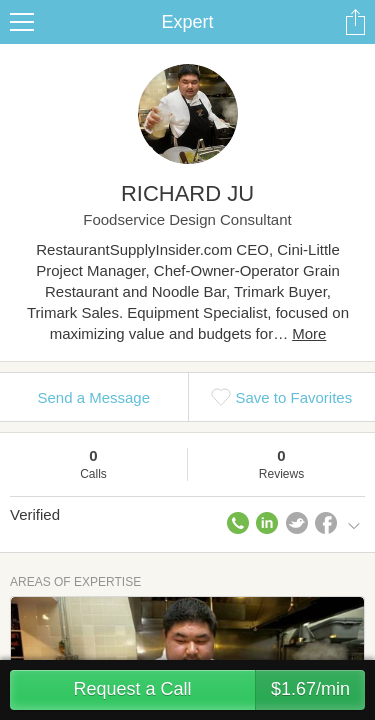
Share (355, 22)
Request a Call (219, 690)
